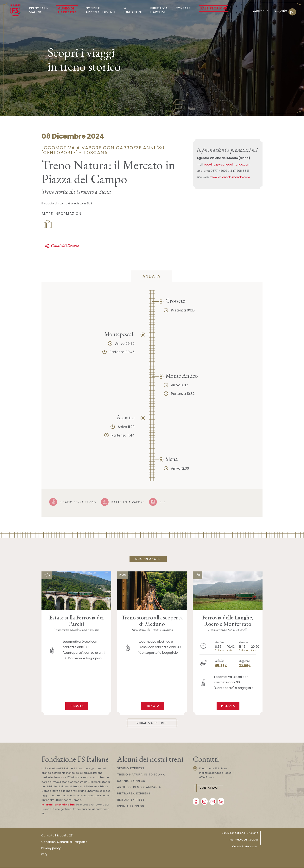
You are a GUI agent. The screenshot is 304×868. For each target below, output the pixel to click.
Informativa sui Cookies (244, 840)
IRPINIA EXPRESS (131, 806)
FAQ (44, 855)
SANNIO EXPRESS (131, 781)
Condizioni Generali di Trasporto (64, 842)
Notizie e (100, 10)
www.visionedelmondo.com (230, 177)
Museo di (67, 10)
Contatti (183, 8)
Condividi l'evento (62, 246)
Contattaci (211, 788)
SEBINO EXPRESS (131, 768)
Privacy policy (51, 848)
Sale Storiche (214, 8)
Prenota (77, 705)
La (133, 10)
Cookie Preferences (245, 847)
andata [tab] (151, 276)
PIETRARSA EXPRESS (134, 794)
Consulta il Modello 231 (57, 836)
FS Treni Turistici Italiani (58, 805)
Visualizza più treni (152, 723)
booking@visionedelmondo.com (227, 164)
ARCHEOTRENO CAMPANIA (139, 787)
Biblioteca (159, 10)
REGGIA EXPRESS (131, 800)
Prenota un (39, 10)
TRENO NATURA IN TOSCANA (141, 775)
